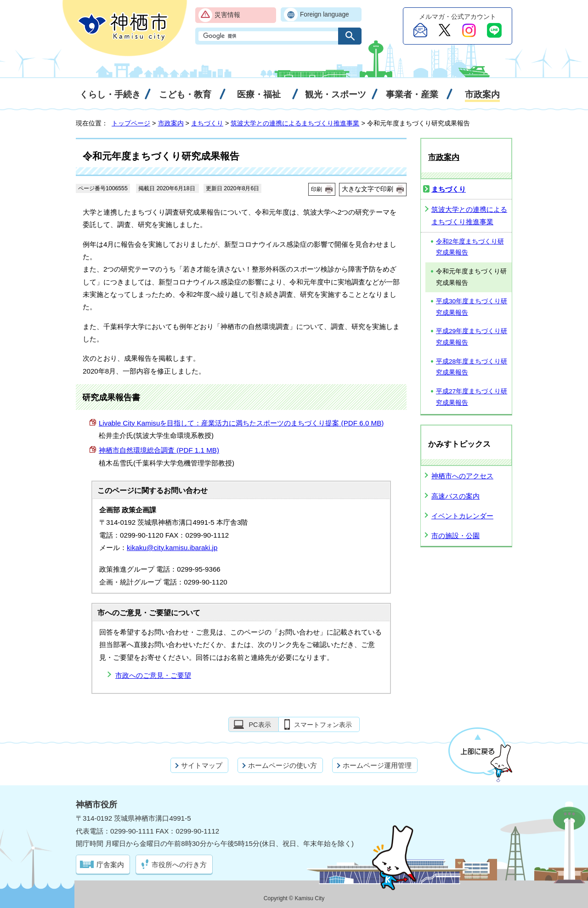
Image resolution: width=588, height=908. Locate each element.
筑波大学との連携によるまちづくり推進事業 (295, 123)
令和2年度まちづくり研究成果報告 (470, 247)
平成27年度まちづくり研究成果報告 (472, 397)
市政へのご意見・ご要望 (153, 675)
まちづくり (207, 123)
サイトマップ (202, 765)
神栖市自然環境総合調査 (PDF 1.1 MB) (159, 450)
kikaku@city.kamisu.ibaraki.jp (172, 548)
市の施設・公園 (455, 536)
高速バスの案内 (455, 496)
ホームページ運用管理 (377, 765)
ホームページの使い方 (283, 765)
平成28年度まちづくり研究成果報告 (472, 367)
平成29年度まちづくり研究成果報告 (472, 337)
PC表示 (260, 725)
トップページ (131, 123)
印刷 (317, 189)
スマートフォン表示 (323, 725)
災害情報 (227, 15)
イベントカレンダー (462, 516)
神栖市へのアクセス (462, 476)
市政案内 (171, 123)
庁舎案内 (110, 865)
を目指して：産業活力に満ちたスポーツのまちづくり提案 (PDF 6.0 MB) (241, 423)
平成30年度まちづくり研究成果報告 (472, 307)
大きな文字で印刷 (367, 189)
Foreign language (325, 14)
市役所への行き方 (179, 865)
